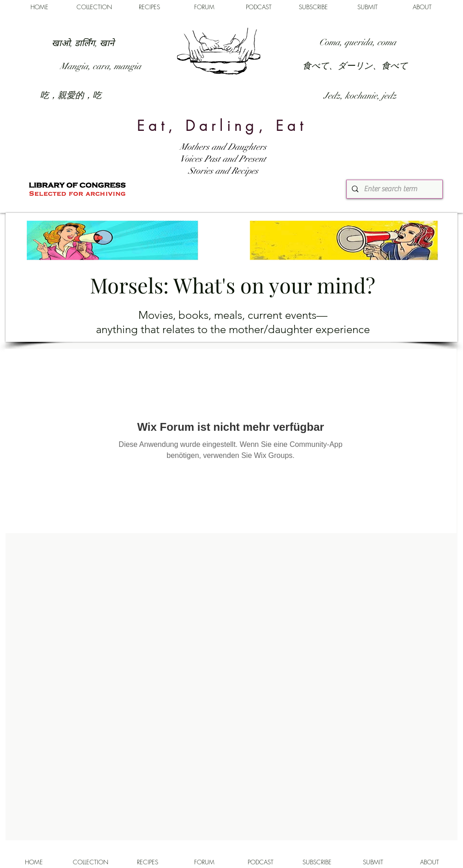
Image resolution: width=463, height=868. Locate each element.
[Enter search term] (393, 189)
